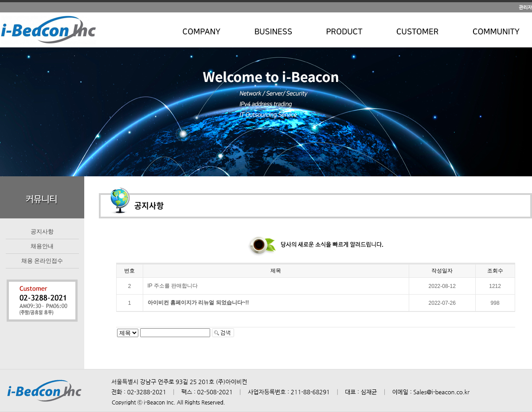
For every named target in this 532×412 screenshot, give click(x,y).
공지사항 (42, 231)
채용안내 (42, 246)
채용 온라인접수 (42, 261)
